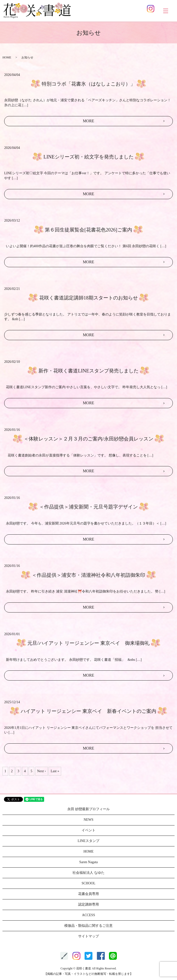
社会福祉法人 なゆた (88, 873)
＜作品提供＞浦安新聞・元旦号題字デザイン (88, 507)
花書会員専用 (88, 894)
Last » (55, 771)
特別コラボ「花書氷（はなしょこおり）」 (88, 84)
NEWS (88, 820)
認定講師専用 (88, 904)
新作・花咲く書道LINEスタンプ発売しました (88, 371)
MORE (88, 121)
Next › (42, 771)
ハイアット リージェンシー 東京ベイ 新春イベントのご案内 (88, 711)
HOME (7, 57)
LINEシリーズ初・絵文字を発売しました (88, 157)
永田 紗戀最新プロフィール (88, 809)
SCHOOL (88, 883)
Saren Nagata (88, 862)
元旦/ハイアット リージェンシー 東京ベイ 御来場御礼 (88, 643)
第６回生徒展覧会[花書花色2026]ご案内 (88, 230)
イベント (88, 830)
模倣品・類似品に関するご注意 (88, 926)
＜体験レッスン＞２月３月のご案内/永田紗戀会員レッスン (88, 439)
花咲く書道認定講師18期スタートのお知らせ (88, 298)
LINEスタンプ (88, 841)
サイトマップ (88, 936)
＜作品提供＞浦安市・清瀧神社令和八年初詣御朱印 (88, 575)
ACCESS (89, 915)
